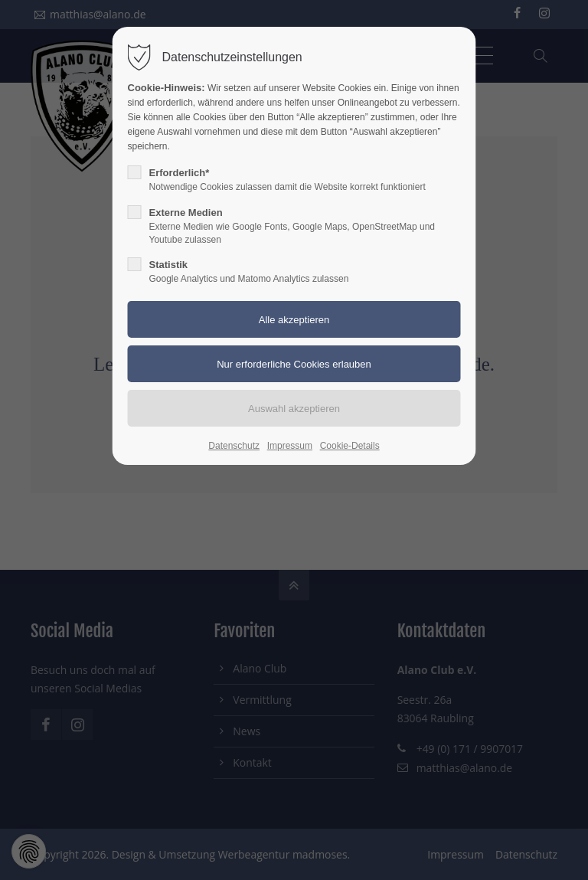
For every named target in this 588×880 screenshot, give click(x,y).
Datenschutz (234, 446)
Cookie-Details (350, 446)
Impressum (290, 446)
